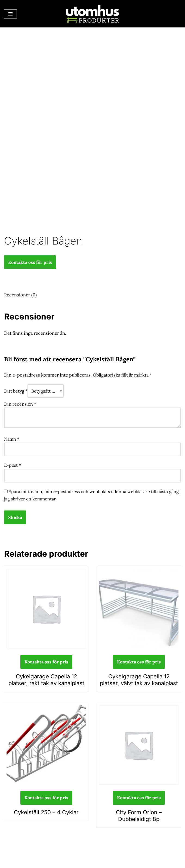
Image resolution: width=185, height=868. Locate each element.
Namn (12, 437)
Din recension (20, 402)
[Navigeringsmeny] (10, 14)
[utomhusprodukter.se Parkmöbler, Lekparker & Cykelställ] (92, 14)
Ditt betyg (16, 390)
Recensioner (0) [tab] (20, 294)
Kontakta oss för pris (30, 262)
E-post (13, 463)
